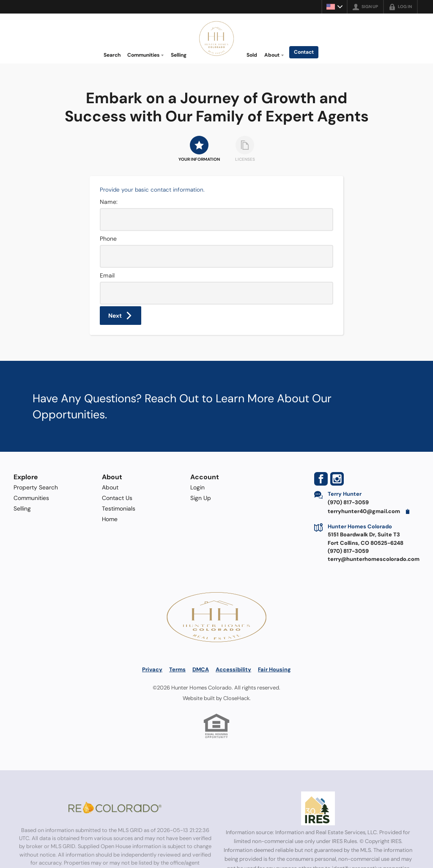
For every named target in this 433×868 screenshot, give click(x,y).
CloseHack (236, 698)
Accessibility (233, 669)
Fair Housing (274, 669)
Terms (177, 669)
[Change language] (334, 7)
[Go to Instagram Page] (337, 479)
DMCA (201, 669)
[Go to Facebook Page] (321, 479)
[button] (121, 316)
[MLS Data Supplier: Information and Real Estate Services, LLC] (318, 808)
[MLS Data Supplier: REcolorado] (115, 808)
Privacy (152, 669)
